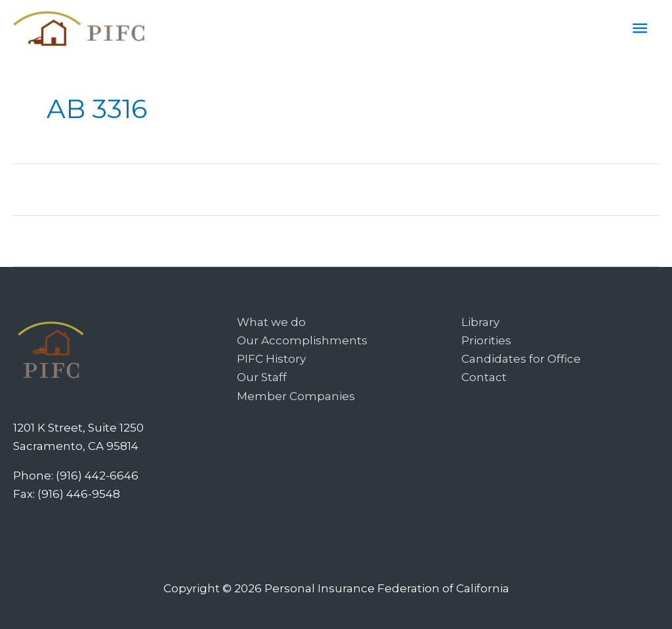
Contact (484, 377)
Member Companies (296, 396)
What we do (271, 322)
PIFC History (271, 359)
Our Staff (262, 377)
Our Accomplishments (302, 340)
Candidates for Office (521, 359)
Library (480, 322)
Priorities (486, 340)
